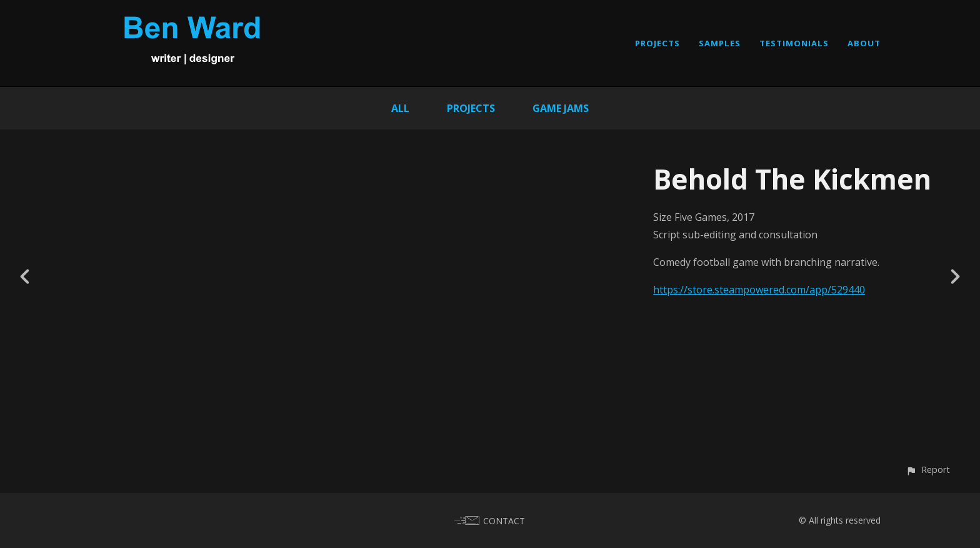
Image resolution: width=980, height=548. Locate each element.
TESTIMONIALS (794, 43)
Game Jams (561, 108)
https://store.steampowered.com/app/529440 (759, 290)
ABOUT (864, 43)
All (400, 108)
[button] (928, 469)
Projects (471, 108)
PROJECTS (657, 43)
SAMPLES (720, 43)
